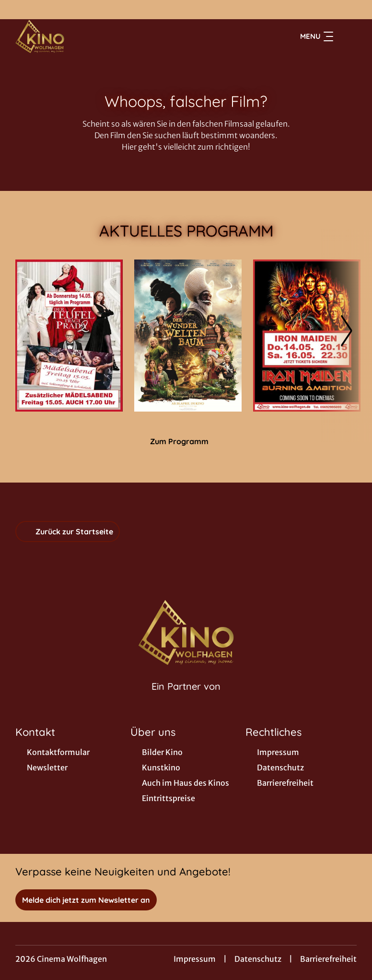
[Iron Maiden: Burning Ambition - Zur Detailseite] (307, 336)
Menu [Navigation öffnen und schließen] (317, 36)
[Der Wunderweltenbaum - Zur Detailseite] (188, 336)
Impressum (195, 959)
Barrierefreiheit (328, 959)
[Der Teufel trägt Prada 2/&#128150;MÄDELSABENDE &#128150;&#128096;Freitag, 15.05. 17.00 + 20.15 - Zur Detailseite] (69, 336)
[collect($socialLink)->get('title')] (17, 10)
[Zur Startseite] (82, 36)
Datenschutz (258, 959)
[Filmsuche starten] (347, 36)
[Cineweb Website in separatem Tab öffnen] (186, 698)
